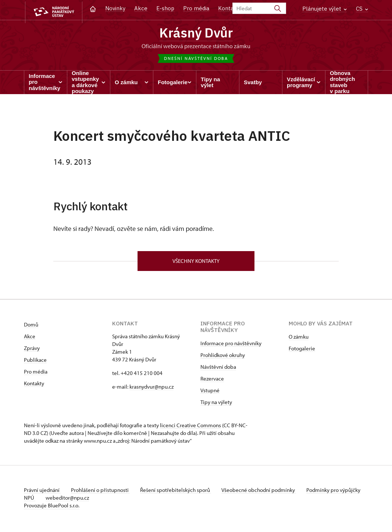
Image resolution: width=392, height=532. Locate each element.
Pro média (196, 8)
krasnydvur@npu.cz (152, 389)
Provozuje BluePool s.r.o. (52, 508)
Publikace (35, 362)
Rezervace (212, 381)
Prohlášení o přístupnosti (102, 492)
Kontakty (34, 385)
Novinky (115, 8)
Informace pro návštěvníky (231, 345)
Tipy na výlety (216, 404)
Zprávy (32, 350)
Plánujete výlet (325, 9)
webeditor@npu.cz (90, 500)
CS (362, 9)
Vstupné (210, 392)
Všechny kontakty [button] (196, 262)
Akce (141, 8)
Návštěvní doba (218, 369)
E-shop (165, 8)
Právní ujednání (42, 492)
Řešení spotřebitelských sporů (179, 492)
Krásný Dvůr (196, 33)
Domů (31, 327)
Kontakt (229, 8)
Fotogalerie (302, 351)
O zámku (299, 339)
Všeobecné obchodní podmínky (263, 492)
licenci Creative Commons (190, 427)
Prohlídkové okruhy (223, 357)
